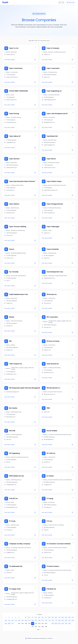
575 (29, 620)
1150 (70, 624)
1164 (39, 627)
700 (46, 620)
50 (29, 617)
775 (56, 620)
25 (26, 617)
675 (43, 620)
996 (26, 624)
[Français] (61, 2)
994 (19, 624)
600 (33, 620)
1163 (36, 627)
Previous (39, 614)
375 (73, 617)
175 (46, 617)
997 (29, 624)
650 (39, 620)
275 (59, 617)
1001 (43, 624)
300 (63, 617)
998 (33, 624)
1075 (59, 624)
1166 (46, 627)
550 (26, 620)
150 (43, 617)
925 (6, 624)
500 (19, 620)
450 (13, 620)
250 (56, 617)
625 (36, 620)
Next (39, 630)
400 (6, 620)
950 (9, 624)
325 (66, 617)
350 (69, 617)
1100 (63, 624)
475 (16, 620)
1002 (46, 624)
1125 (66, 624)
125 (39, 617)
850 (66, 620)
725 (49, 620)
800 (59, 620)
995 (23, 624)
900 (73, 620)
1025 (53, 624)
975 (12, 624)
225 (53, 617)
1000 (39, 624)
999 (36, 624)
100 (36, 617)
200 (49, 617)
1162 (33, 627)
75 (32, 617)
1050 (56, 624)
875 (69, 620)
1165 (43, 627)
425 (9, 620)
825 (63, 620)
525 (23, 620)
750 (53, 620)
